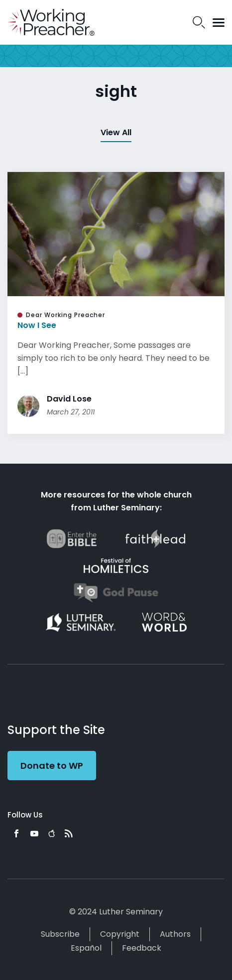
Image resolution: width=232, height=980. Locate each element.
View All (116, 132)
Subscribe (60, 934)
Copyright (120, 934)
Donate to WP (52, 766)
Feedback (142, 948)
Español (86, 948)
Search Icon (199, 22)
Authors (175, 934)
